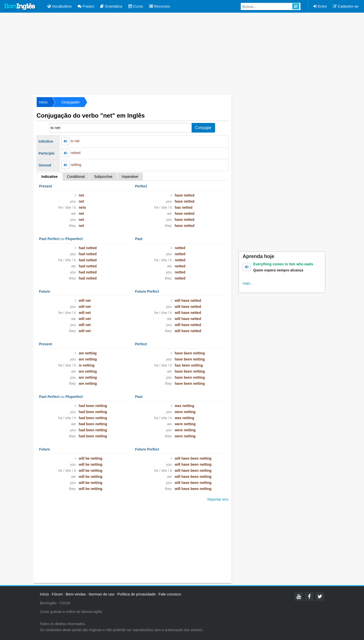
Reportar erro (218, 499)
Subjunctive (103, 177)
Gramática (111, 6)
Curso (136, 6)
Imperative (130, 177)
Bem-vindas (76, 594)
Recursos (160, 6)
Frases (86, 6)
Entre (320, 6)
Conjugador (71, 102)
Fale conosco (170, 594)
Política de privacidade (136, 594)
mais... (248, 283)
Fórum (57, 594)
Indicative (50, 177)
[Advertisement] (182, 53)
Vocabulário (60, 6)
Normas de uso (102, 594)
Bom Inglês (20, 7)
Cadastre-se (346, 6)
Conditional (76, 177)
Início (43, 102)
